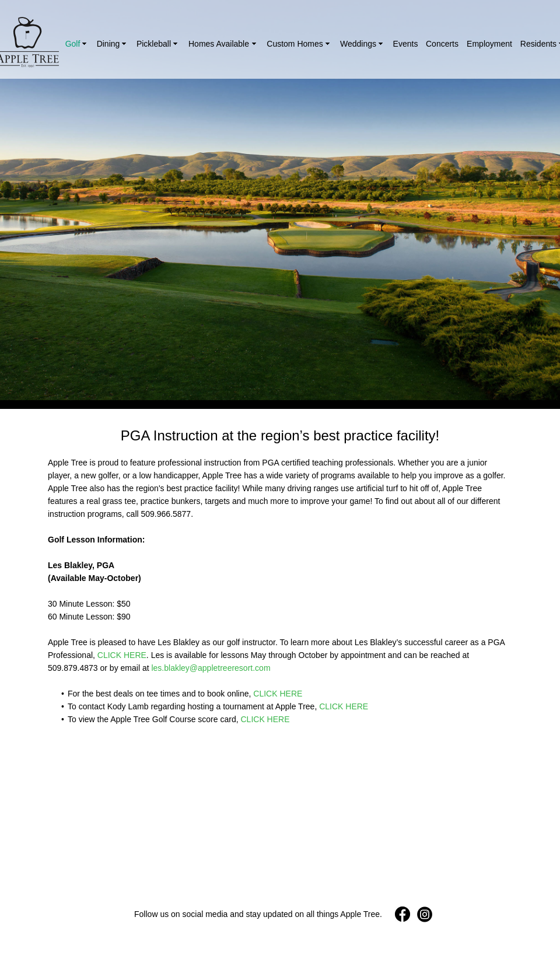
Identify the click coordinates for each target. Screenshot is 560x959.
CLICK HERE (122, 655)
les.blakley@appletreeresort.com (211, 668)
